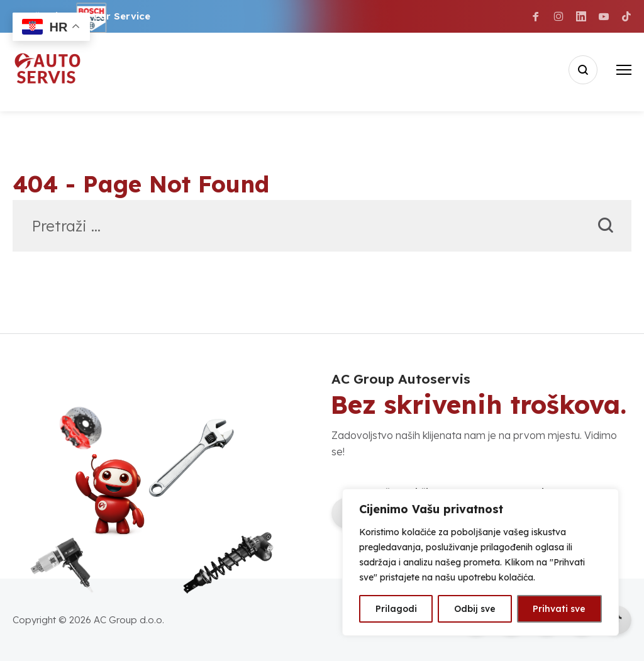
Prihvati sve (559, 609)
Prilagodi (396, 609)
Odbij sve (475, 609)
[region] (480, 562)
